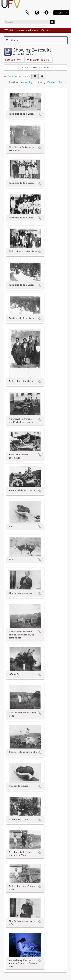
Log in (60, 12)
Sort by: (42, 82)
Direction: (13, 82)
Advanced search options (36, 67)
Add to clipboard (39, 114)
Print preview (13, 76)
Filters (12, 40)
